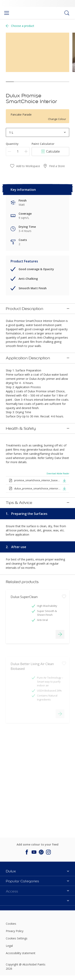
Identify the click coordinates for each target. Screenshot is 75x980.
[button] (64, 471)
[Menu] (7, 13)
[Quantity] (18, 151)
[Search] (67, 13)
